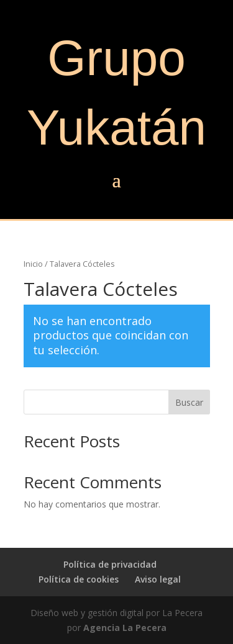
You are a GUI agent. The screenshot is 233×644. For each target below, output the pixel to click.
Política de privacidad (110, 564)
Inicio (33, 264)
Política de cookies (79, 579)
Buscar (189, 402)
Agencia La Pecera (125, 628)
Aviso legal (158, 579)
